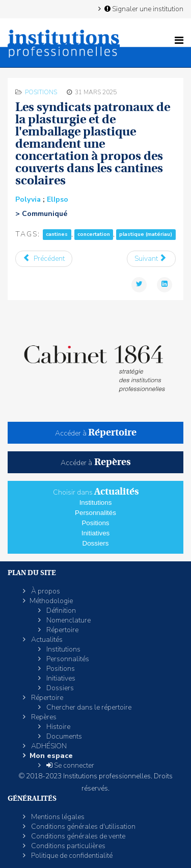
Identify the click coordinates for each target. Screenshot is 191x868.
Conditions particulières (67, 846)
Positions (41, 92)
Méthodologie (51, 601)
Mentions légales (57, 817)
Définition (60, 611)
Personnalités (95, 513)
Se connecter (70, 765)
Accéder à (96, 433)
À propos (45, 591)
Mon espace (51, 756)
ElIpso (58, 199)
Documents (63, 736)
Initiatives (96, 533)
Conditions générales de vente (77, 836)
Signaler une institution (143, 9)
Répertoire (62, 630)
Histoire (58, 727)
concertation (94, 235)
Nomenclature (68, 620)
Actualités (46, 640)
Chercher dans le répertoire (88, 707)
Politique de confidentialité (71, 856)
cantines (57, 235)
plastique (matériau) (146, 235)
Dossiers (96, 543)
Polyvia (28, 199)
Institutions (96, 503)
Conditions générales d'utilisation (83, 826)
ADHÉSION (48, 746)
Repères (43, 717)
